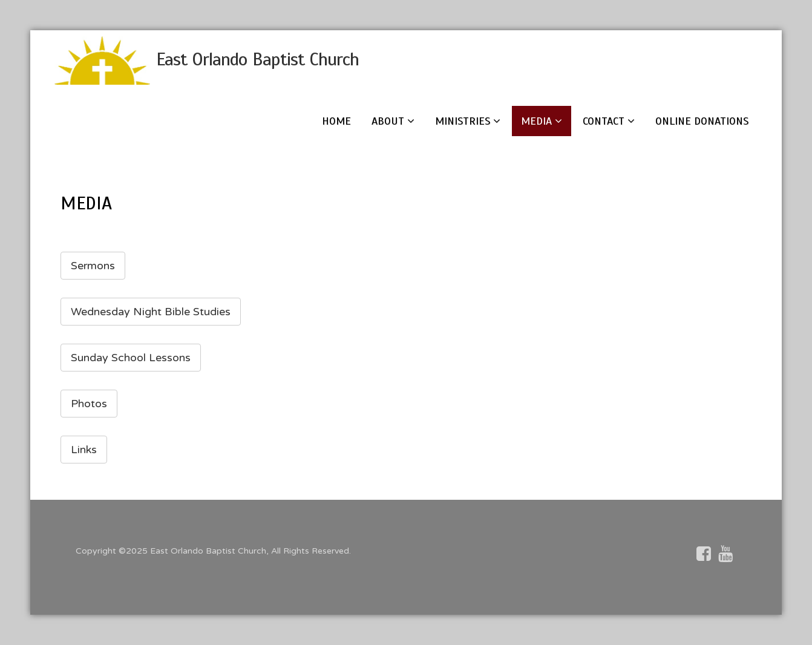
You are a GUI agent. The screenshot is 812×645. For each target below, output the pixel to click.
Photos (89, 404)
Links (84, 450)
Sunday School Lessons (131, 358)
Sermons (93, 266)
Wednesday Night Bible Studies (151, 312)
